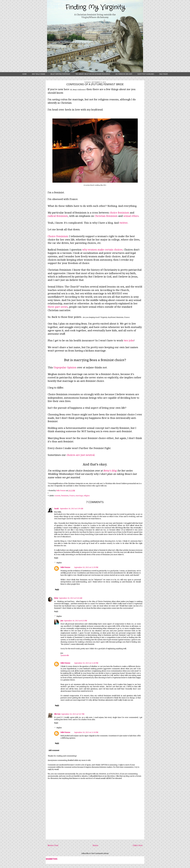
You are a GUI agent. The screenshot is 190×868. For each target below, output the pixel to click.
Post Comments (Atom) (100, 853)
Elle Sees (57, 714)
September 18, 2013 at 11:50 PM (86, 732)
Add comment (54, 750)
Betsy (56, 598)
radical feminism (58, 216)
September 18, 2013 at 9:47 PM (73, 714)
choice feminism (119, 213)
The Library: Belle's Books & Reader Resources (93, 74)
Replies (59, 563)
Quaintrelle (65, 655)
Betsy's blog (110, 471)
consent (57, 496)
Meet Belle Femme (39, 74)
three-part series (58, 307)
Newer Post (53, 845)
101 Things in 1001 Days (124, 74)
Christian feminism (106, 216)
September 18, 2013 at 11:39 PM (86, 567)
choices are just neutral (81, 455)
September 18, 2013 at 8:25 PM (75, 621)
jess (62, 621)
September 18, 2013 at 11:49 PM (86, 663)
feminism (65, 496)
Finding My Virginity (95, 7)
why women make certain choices (102, 250)
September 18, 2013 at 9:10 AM (71, 598)
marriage (79, 496)
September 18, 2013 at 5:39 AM (72, 509)
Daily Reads (164, 74)
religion (87, 496)
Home (25, 74)
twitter (124, 223)
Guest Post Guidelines (146, 74)
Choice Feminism (58, 236)
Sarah (57, 509)
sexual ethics (131, 216)
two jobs (129, 340)
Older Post (138, 845)
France (72, 496)
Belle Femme (65, 567)
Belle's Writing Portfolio (60, 74)
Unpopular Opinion (65, 367)
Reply (56, 558)
